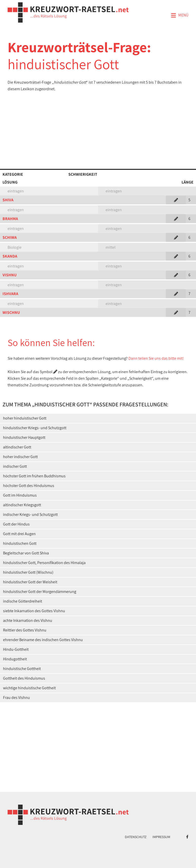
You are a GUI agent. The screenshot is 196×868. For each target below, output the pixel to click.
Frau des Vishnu (16, 698)
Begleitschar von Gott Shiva (26, 553)
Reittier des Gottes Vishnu (25, 630)
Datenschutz (136, 837)
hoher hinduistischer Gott (25, 418)
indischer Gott (15, 466)
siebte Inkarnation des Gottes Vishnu (34, 611)
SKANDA (10, 256)
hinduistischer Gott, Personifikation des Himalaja (44, 563)
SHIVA (8, 200)
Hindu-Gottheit (16, 649)
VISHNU (10, 275)
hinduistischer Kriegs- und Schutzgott (35, 428)
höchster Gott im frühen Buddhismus (34, 476)
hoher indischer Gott (20, 457)
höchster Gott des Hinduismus (29, 486)
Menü (180, 15)
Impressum (161, 837)
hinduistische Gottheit (22, 669)
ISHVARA (10, 294)
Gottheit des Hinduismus (24, 678)
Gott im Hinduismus (20, 495)
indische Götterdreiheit (23, 601)
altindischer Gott (17, 447)
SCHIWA (10, 237)
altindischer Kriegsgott (22, 505)
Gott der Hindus (16, 524)
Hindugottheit (15, 659)
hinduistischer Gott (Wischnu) (28, 572)
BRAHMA (10, 219)
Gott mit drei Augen (19, 534)
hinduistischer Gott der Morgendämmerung (40, 592)
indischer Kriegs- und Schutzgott (30, 514)
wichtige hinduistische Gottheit (29, 688)
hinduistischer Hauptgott (24, 437)
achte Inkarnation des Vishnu (28, 620)
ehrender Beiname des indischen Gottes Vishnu (43, 640)
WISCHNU (11, 312)
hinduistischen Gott (20, 543)
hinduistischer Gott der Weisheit (30, 582)
